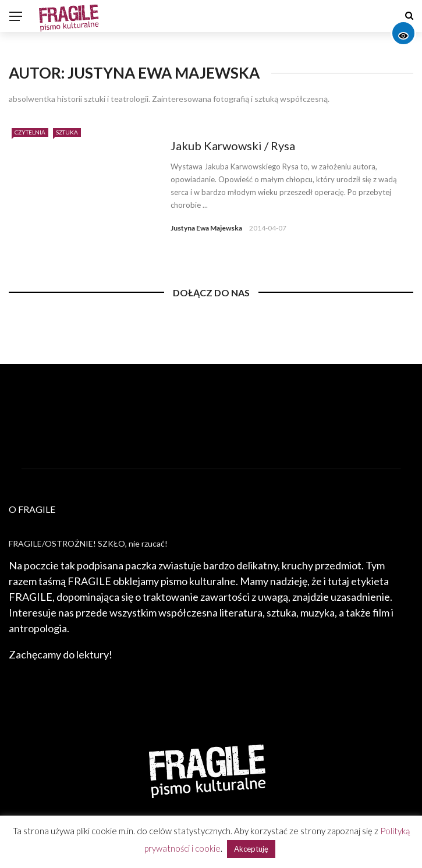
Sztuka (67, 132)
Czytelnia (30, 132)
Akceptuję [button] (251, 849)
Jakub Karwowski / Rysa (233, 146)
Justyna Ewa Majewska (206, 228)
